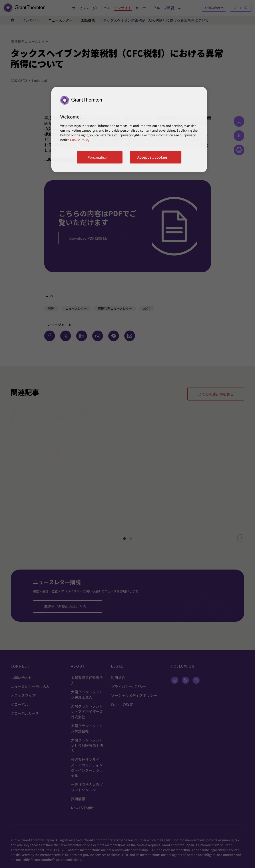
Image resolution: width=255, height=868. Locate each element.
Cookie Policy (80, 140)
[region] (129, 130)
